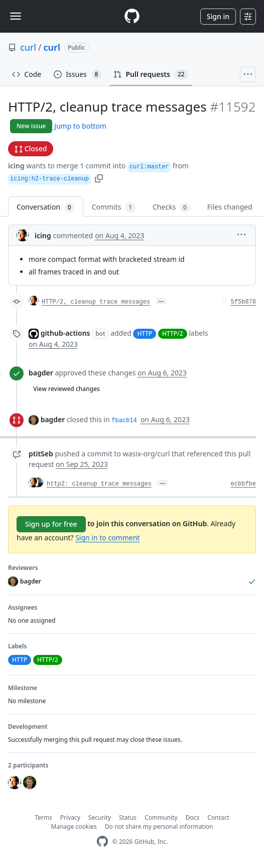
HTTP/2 (173, 333)
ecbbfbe (243, 484)
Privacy (70, 817)
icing (16, 166)
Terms (43, 817)
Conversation (46, 207)
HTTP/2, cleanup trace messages (96, 302)
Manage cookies (74, 827)
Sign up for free (51, 524)
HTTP (145, 333)
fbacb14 (124, 421)
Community (161, 817)
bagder (41, 373)
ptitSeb (41, 454)
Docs (193, 817)
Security (100, 817)
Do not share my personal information (159, 827)
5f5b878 (243, 302)
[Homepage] (132, 16)
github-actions (65, 333)
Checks (171, 207)
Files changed (230, 207)
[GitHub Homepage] (102, 842)
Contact (218, 817)
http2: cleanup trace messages (99, 484)
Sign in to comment (107, 538)
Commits (114, 207)
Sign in (218, 16)
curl (28, 47)
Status (128, 817)
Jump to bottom (80, 126)
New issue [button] (31, 126)
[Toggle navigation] (16, 16)
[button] (99, 178)
